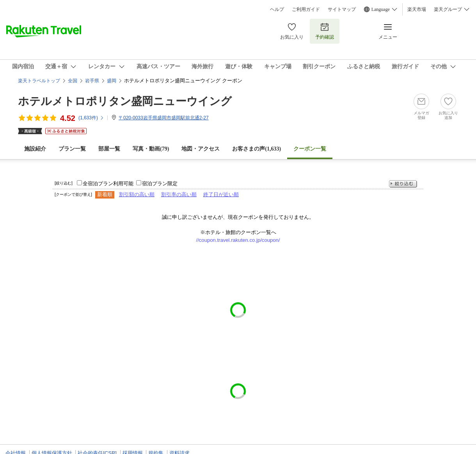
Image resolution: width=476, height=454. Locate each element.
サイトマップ (342, 9)
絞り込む (403, 184)
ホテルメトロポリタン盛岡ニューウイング (125, 101)
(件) (91, 118)
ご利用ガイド (306, 9)
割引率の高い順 (179, 194)
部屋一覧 (109, 149)
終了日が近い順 (221, 194)
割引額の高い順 (137, 194)
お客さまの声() (257, 149)
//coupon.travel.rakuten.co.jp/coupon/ (238, 240)
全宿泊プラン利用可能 (108, 184)
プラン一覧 (72, 149)
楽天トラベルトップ (39, 81)
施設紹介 (35, 149)
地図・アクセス (201, 149)
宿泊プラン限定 (160, 184)
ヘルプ (277, 9)
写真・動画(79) (151, 149)
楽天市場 (417, 9)
